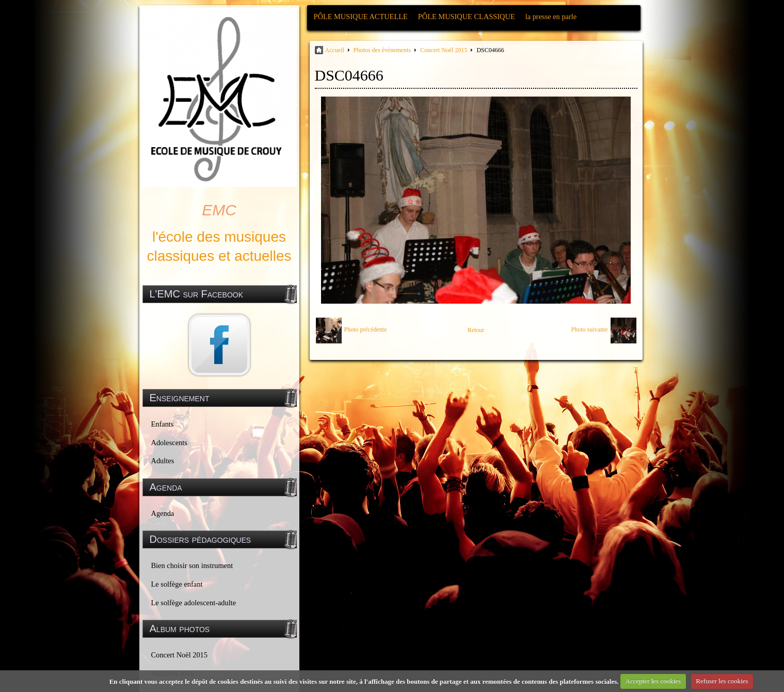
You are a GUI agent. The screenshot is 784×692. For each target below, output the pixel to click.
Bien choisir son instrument (192, 565)
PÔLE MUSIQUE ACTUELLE (361, 17)
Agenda (163, 513)
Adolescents (169, 443)
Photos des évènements (382, 50)
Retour (476, 330)
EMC (219, 210)
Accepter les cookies (653, 681)
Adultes (163, 461)
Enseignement (180, 398)
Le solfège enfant (177, 584)
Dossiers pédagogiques (201, 539)
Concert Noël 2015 (180, 655)
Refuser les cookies (722, 681)
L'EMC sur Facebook (197, 294)
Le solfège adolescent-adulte (194, 603)
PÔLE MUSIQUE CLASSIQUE (467, 17)
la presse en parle (551, 17)
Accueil (335, 50)
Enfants (163, 424)
